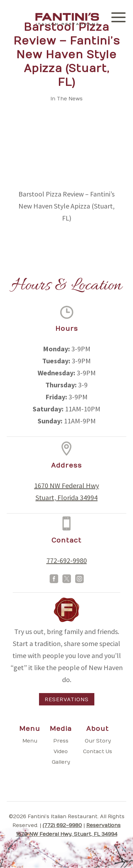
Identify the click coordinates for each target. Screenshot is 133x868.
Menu (30, 741)
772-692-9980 (67, 560)
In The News (66, 99)
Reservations (67, 700)
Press (61, 741)
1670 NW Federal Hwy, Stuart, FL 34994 (67, 834)
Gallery (61, 762)
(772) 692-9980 (62, 825)
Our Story (98, 741)
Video (61, 752)
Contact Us (98, 752)
